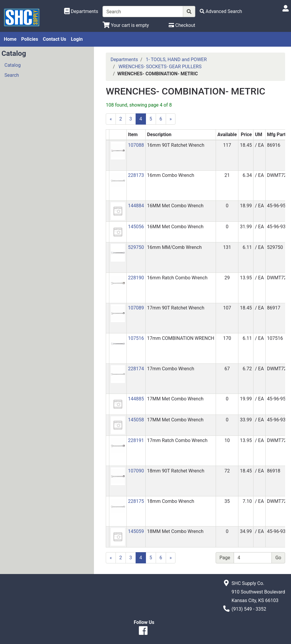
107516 (136, 338)
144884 (136, 206)
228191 (136, 440)
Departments (124, 59)
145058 (136, 420)
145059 (136, 531)
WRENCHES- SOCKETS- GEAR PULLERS (160, 67)
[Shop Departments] (81, 12)
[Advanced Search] (221, 11)
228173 (136, 175)
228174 (136, 369)
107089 (136, 308)
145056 (136, 227)
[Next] (171, 119)
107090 (136, 471)
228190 (136, 278)
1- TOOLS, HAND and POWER (176, 59)
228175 (136, 501)
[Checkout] (182, 25)
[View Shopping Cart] (126, 25)
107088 (136, 145)
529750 (136, 247)
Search (12, 75)
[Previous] (111, 119)
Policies (30, 39)
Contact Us (55, 39)
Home (10, 39)
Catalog (13, 65)
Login (77, 39)
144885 (136, 399)
